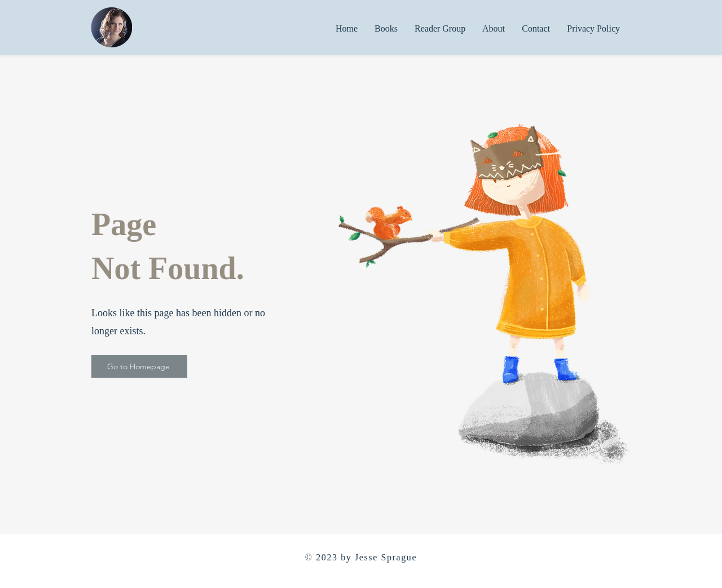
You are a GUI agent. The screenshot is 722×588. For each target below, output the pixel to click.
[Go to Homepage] (139, 366)
